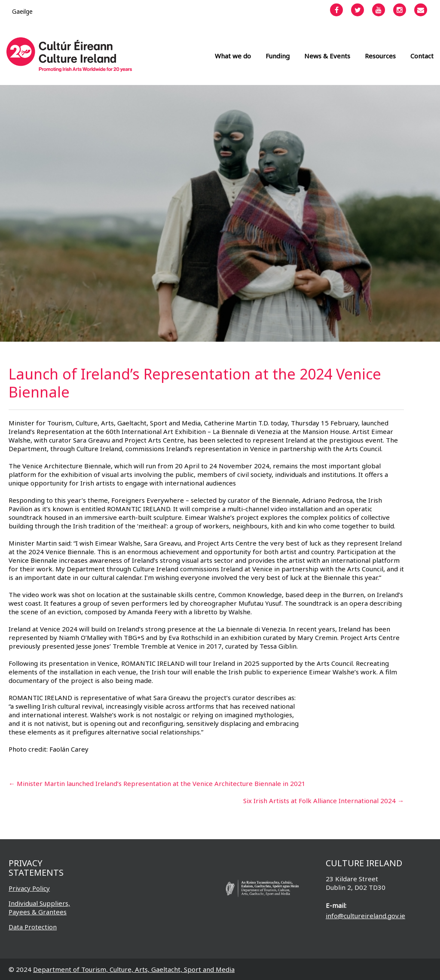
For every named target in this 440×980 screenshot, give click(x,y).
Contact (422, 56)
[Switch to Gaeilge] (22, 11)
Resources (380, 56)
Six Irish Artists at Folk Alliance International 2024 (324, 801)
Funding (278, 56)
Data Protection (33, 927)
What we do (233, 56)
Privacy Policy (29, 888)
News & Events (327, 56)
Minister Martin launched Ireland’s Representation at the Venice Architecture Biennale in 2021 (157, 783)
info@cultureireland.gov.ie (365, 916)
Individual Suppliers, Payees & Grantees (39, 907)
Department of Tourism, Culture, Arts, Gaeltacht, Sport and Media (134, 969)
